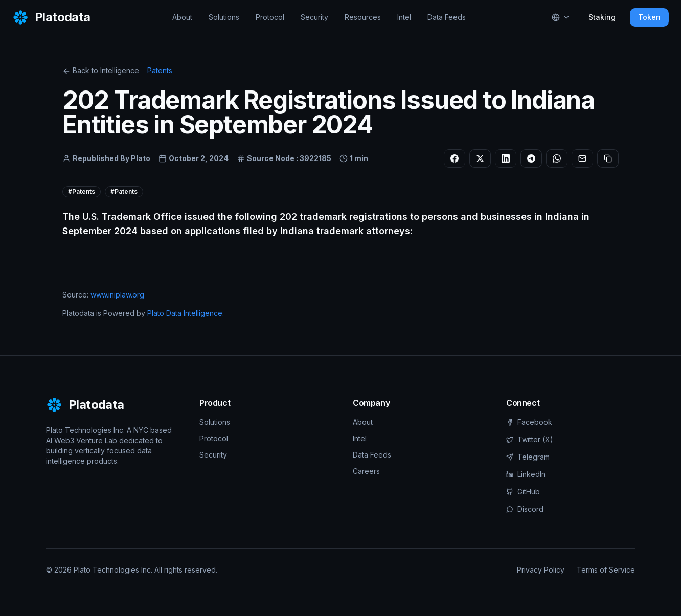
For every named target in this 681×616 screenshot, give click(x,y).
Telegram (528, 457)
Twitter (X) (530, 439)
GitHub (523, 492)
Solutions (224, 17)
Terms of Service (606, 570)
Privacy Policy (541, 570)
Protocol (270, 17)
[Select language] (561, 17)
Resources (363, 17)
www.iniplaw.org (117, 295)
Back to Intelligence (101, 71)
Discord (525, 509)
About (182, 17)
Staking (602, 17)
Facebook (529, 422)
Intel (404, 17)
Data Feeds (447, 17)
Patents (160, 70)
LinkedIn (526, 474)
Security (314, 17)
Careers (366, 471)
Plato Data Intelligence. (186, 313)
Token (649, 17)
